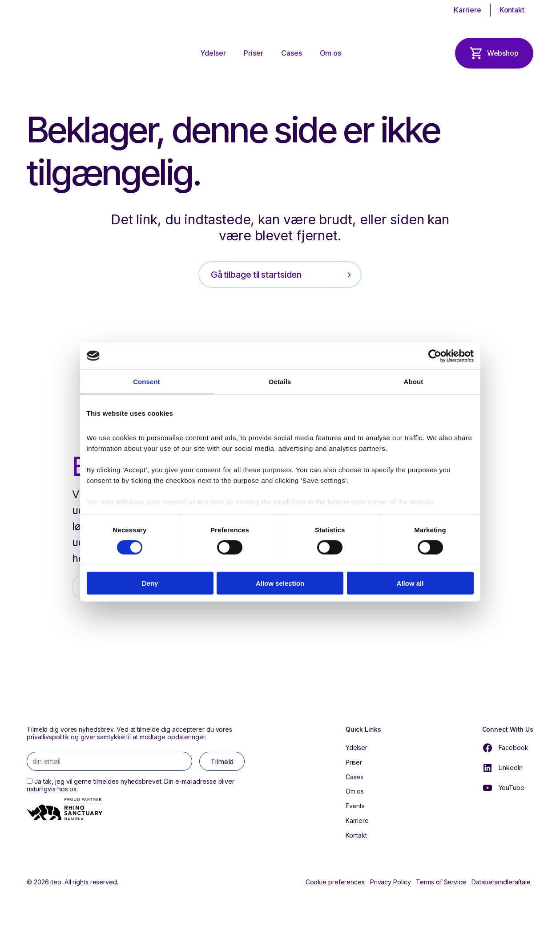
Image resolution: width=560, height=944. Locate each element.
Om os (330, 53)
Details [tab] (280, 381)
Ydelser (213, 53)
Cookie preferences (335, 882)
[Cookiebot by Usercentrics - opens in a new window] (435, 356)
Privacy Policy (391, 882)
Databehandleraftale (501, 882)
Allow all (410, 583)
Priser (254, 53)
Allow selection (280, 583)
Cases (292, 53)
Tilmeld (222, 762)
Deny (150, 583)
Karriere (467, 10)
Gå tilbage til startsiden (256, 275)
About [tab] (414, 381)
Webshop (503, 53)
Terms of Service (441, 882)
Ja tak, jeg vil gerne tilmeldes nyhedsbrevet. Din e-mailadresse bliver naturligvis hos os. (131, 785)
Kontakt (512, 10)
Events (355, 806)
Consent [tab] (147, 381)
